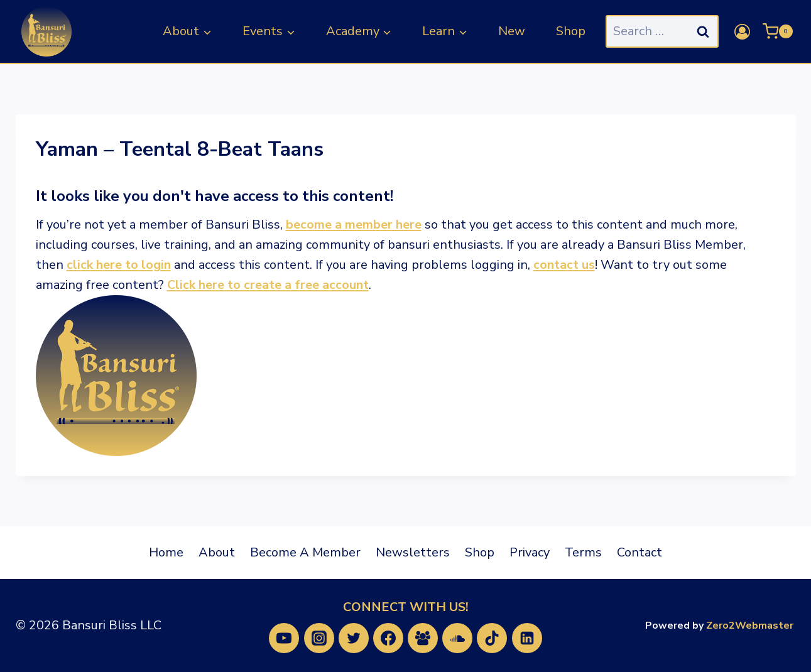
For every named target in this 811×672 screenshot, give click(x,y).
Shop (571, 31)
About (217, 552)
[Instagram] (319, 638)
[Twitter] (354, 638)
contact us (564, 265)
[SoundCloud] (457, 638)
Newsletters (413, 552)
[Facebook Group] (423, 638)
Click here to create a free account (268, 285)
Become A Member (305, 552)
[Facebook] (388, 638)
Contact (640, 552)
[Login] (742, 32)
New (512, 31)
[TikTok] (492, 638)
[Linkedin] (527, 638)
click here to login (119, 265)
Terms (583, 552)
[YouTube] (284, 638)
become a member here (354, 225)
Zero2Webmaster (750, 626)
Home (166, 552)
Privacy (530, 552)
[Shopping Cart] (778, 31)
